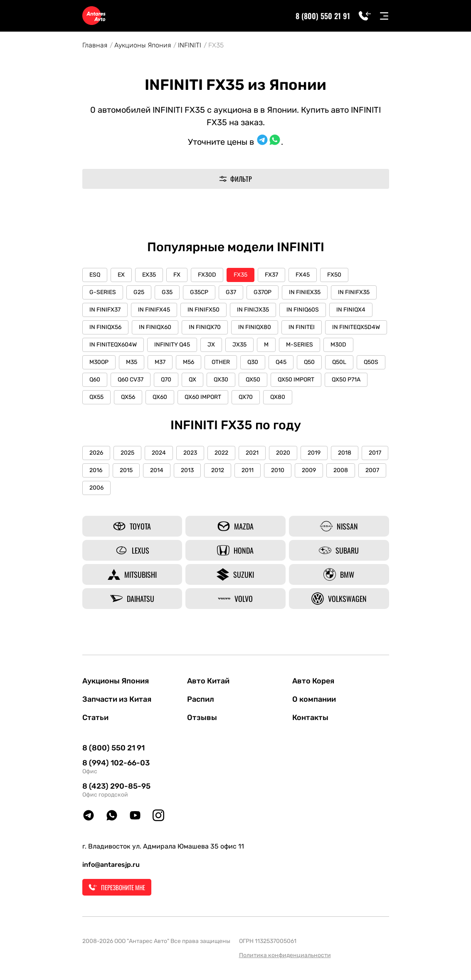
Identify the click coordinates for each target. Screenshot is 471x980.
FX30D (207, 275)
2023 (190, 453)
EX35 (149, 275)
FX (177, 275)
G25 (139, 292)
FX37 (271, 275)
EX (121, 275)
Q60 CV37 (131, 380)
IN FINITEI (302, 327)
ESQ (95, 275)
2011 (248, 470)
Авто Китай (208, 681)
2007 (372, 470)
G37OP (263, 292)
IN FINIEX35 (305, 292)
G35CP (199, 292)
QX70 (246, 397)
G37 (231, 292)
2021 (252, 453)
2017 (375, 453)
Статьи (95, 718)
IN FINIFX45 (154, 310)
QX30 (221, 380)
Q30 (253, 362)
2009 (309, 470)
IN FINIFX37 (105, 310)
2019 (314, 453)
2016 (96, 470)
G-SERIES (103, 292)
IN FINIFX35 (354, 292)
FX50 (334, 275)
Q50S (371, 362)
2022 (221, 453)
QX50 (253, 380)
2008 (341, 470)
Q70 (166, 380)
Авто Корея (313, 681)
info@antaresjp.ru (111, 865)
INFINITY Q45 (172, 345)
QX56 (128, 397)
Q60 (95, 380)
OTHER (221, 362)
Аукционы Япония (143, 45)
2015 (126, 470)
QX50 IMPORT (296, 380)
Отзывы (202, 718)
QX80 (278, 397)
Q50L (339, 362)
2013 (187, 470)
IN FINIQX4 (351, 310)
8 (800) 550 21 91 (323, 16)
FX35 (240, 275)
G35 (167, 292)
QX (192, 380)
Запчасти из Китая (117, 699)
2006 (96, 488)
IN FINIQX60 (155, 327)
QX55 (96, 397)
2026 (96, 453)
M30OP (99, 362)
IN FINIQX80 (255, 327)
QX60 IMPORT (203, 397)
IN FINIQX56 (105, 327)
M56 (189, 362)
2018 (345, 453)
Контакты (310, 718)
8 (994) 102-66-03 (116, 763)
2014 (157, 470)
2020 (283, 453)
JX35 (239, 345)
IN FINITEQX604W (113, 345)
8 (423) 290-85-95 (116, 786)
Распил (201, 699)
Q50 (309, 362)
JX (211, 345)
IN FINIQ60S (303, 310)
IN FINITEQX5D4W (356, 327)
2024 (159, 453)
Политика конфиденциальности (285, 955)
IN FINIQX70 (205, 327)
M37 (160, 362)
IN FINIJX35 (253, 310)
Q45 (281, 362)
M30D (338, 345)
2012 (218, 470)
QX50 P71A (346, 380)
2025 (127, 453)
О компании (314, 699)
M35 (132, 362)
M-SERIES (300, 345)
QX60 (160, 397)
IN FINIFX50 (203, 310)
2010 (278, 470)
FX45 (303, 275)
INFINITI (190, 45)
